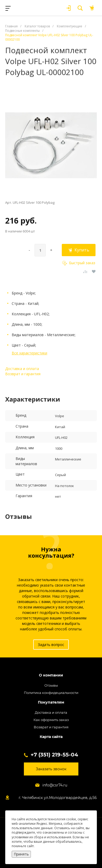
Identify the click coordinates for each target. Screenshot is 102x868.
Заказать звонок (51, 769)
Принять (21, 854)
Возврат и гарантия (23, 374)
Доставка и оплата (22, 369)
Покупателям (51, 702)
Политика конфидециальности (51, 693)
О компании (51, 675)
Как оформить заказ (51, 720)
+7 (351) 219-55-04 (54, 755)
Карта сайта (51, 737)
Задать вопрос (51, 645)
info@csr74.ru (55, 785)
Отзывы (51, 685)
